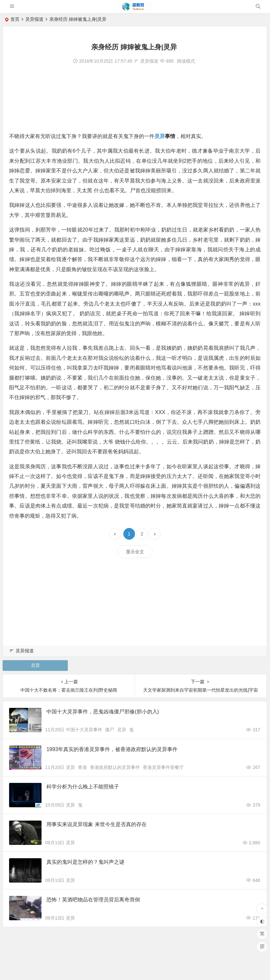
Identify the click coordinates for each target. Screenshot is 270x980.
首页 (15, 19)
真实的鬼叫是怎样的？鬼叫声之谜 (86, 864)
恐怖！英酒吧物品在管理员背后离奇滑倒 (93, 902)
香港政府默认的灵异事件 (115, 769)
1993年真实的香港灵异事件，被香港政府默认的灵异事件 (112, 750)
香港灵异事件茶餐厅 (163, 769)
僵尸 (110, 731)
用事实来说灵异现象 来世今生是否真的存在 (97, 826)
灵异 (160, 136)
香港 (82, 769)
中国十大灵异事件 (84, 731)
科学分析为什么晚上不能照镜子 (83, 788)
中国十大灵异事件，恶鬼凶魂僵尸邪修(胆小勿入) (103, 712)
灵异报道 (34, 19)
